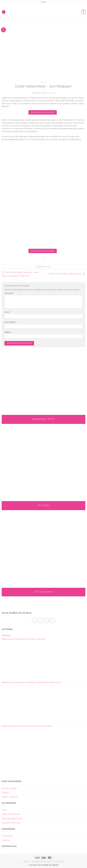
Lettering (6, 635)
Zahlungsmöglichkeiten (12, 819)
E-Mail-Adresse (10, 322)
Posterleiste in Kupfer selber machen (67, 274)
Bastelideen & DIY (44, 419)
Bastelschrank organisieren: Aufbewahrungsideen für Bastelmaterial (32, 682)
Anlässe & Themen (10, 797)
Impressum (59, 862)
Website (7, 332)
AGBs (4, 810)
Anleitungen (7, 836)
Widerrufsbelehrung (11, 814)
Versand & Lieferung (11, 823)
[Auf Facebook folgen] (35, 620)
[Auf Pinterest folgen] (47, 620)
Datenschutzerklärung (42, 862)
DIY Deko (43, 505)
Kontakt (44, 2)
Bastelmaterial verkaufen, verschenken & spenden (24, 639)
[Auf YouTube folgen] (52, 620)
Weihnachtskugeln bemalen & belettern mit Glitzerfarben (27, 726)
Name (7, 312)
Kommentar (9, 293)
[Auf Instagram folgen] (41, 620)
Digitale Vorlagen (9, 788)
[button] (4, 12)
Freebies (43, 82)
